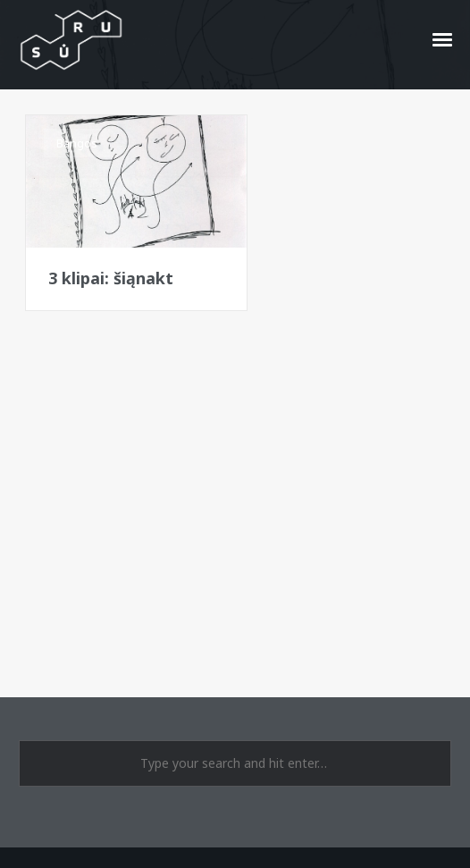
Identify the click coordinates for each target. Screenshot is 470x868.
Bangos (77, 143)
